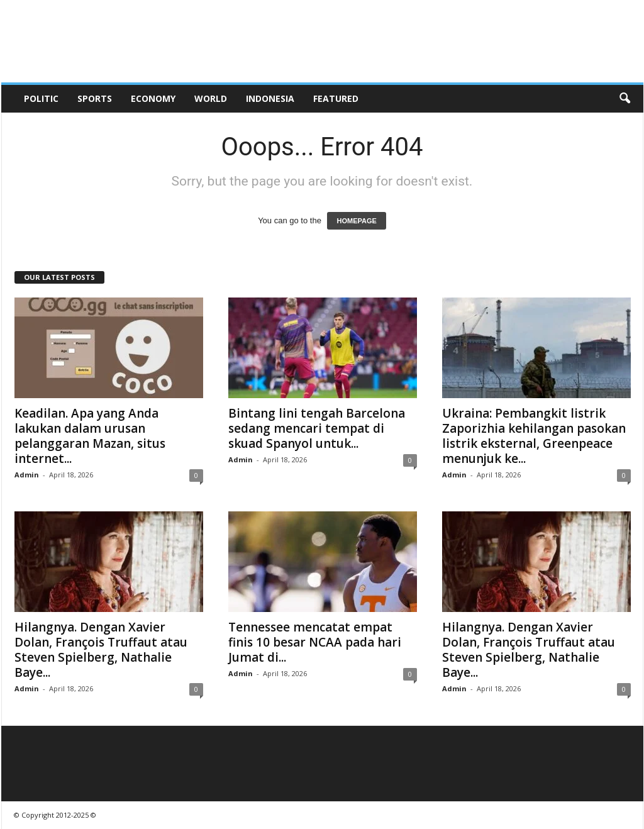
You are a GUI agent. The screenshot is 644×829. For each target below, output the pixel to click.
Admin (27, 475)
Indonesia (270, 98)
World (211, 98)
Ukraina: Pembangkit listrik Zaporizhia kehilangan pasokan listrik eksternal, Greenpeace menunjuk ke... (534, 436)
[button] (625, 99)
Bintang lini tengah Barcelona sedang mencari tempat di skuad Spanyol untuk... (317, 428)
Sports (95, 98)
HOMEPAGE (356, 221)
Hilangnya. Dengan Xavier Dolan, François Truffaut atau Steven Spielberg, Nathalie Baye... (101, 650)
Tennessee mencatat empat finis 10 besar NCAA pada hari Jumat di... (315, 642)
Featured (336, 98)
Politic (41, 98)
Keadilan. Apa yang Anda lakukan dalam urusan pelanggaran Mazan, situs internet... (90, 436)
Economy (153, 98)
